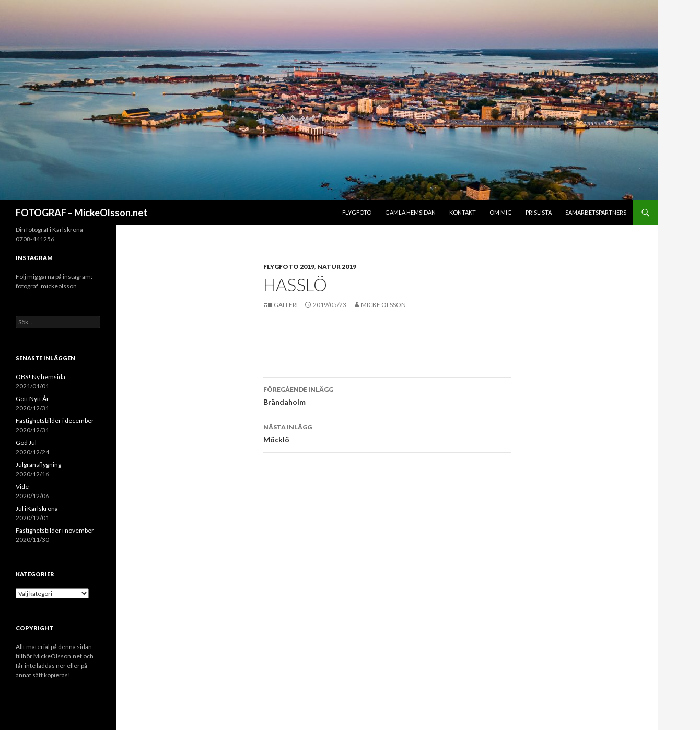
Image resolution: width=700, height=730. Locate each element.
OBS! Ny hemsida (40, 377)
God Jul (26, 443)
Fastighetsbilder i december (55, 421)
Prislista (539, 212)
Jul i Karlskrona (37, 508)
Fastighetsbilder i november (55, 530)
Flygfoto (357, 212)
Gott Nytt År (32, 399)
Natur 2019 (337, 267)
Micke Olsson (383, 305)
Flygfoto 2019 (289, 267)
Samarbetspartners (596, 212)
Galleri (286, 305)
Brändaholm (387, 395)
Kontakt (463, 212)
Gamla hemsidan (410, 212)
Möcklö (387, 432)
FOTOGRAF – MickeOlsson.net (81, 213)
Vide (22, 486)
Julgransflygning (38, 464)
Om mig (501, 212)
